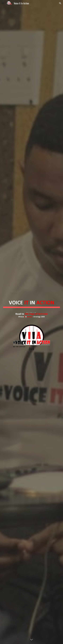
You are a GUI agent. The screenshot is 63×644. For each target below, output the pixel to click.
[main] (31, 306)
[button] (3, 3)
